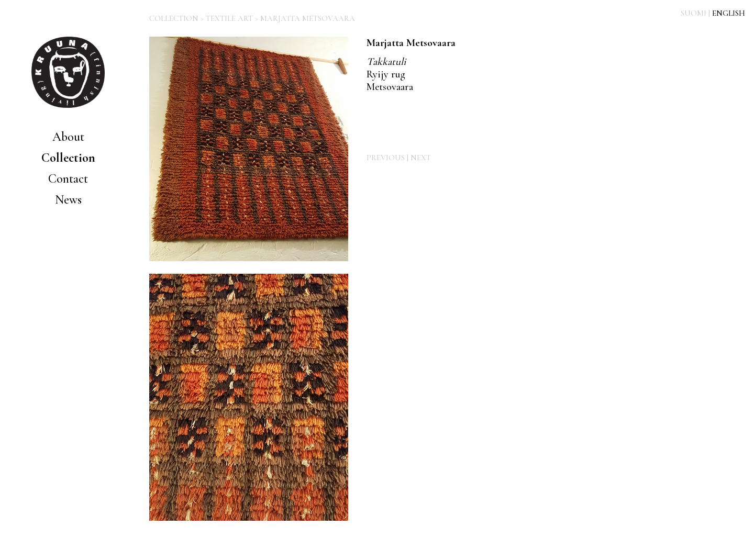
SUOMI (694, 13)
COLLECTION (174, 18)
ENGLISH (729, 13)
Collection (68, 158)
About (68, 137)
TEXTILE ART (229, 18)
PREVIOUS (386, 158)
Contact (68, 179)
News (68, 200)
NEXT (421, 158)
